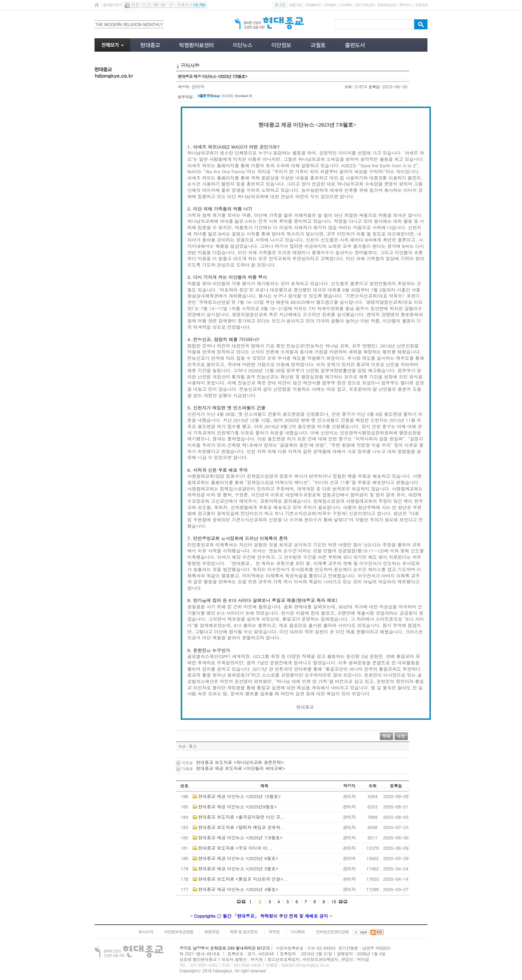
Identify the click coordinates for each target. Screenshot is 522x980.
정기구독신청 (365, 5)
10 (334, 902)
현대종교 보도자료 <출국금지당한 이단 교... (242, 817)
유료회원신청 (387, 5)
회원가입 (295, 5)
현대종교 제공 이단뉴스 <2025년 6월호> (238, 858)
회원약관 (211, 932)
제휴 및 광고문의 (244, 932)
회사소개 (146, 932)
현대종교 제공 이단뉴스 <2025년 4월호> (238, 889)
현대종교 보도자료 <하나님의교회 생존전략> (240, 762)
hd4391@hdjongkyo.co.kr (306, 965)
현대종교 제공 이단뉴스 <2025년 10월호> (239, 796)
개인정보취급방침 (179, 932)
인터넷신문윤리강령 (332, 932)
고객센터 (330, 5)
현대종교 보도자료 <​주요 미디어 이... (235, 848)
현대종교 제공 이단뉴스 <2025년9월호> (237, 807)
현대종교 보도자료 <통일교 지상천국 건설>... (243, 879)
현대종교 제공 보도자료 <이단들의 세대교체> (241, 768)
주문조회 (421, 5)
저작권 (274, 932)
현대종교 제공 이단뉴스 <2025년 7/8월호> (240, 838)
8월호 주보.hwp (209, 96)
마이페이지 (312, 5)
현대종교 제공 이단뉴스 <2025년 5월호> (238, 869)
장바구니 (405, 5)
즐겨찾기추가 (112, 5)
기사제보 (346, 5)
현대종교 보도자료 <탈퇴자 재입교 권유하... (242, 827)
